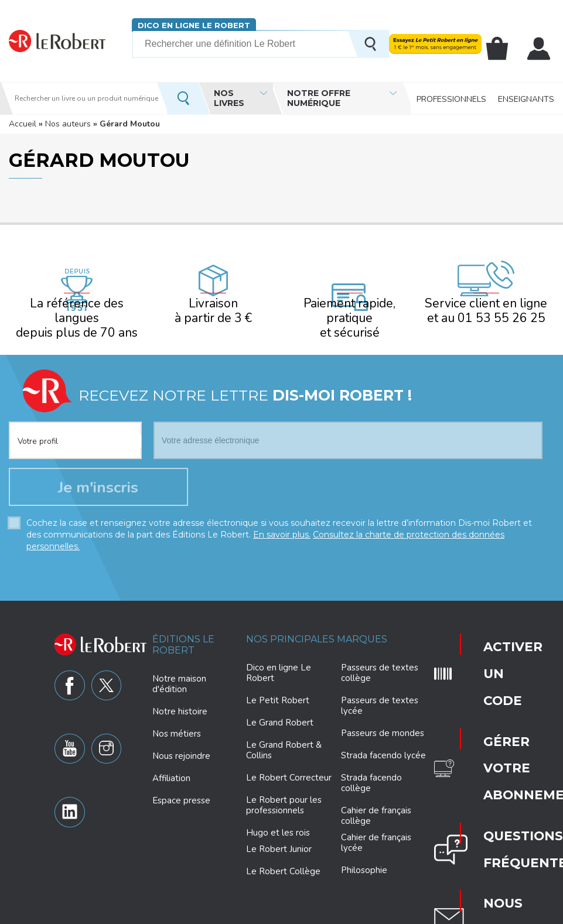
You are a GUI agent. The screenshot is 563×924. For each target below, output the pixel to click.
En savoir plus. (282, 521)
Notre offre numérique (319, 98)
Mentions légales (390, 913)
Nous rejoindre (181, 742)
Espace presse (181, 787)
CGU (487, 913)
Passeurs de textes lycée (380, 692)
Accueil (23, 124)
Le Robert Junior (279, 836)
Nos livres (229, 98)
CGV (513, 913)
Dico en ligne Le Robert (193, 25)
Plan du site (449, 913)
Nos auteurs (68, 124)
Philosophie (364, 857)
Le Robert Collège (283, 858)
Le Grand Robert (280, 709)
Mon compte (541, 49)
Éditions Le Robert (183, 631)
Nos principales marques (317, 626)
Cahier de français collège (376, 802)
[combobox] (75, 412)
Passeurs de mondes (383, 720)
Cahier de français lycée (376, 829)
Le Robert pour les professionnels (284, 792)
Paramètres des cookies (310, 913)
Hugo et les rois (278, 819)
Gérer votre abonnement (497, 669)
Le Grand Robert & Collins (284, 737)
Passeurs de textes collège (380, 659)
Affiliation (171, 765)
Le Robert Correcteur (289, 764)
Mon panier (503, 49)
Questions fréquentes (497, 707)
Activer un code (487, 629)
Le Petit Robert (278, 687)
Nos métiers (177, 720)
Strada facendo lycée (383, 742)
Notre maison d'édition (179, 670)
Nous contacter (495, 742)
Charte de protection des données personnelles (178, 913)
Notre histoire (180, 698)
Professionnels (451, 98)
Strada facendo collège (371, 769)
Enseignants (526, 98)
